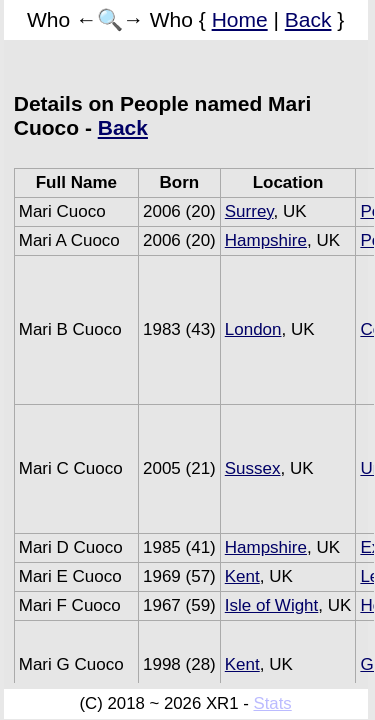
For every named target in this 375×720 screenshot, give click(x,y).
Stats (272, 703)
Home (240, 19)
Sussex (253, 468)
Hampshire (266, 240)
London (253, 329)
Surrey (249, 211)
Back (308, 19)
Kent (242, 576)
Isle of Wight (272, 605)
